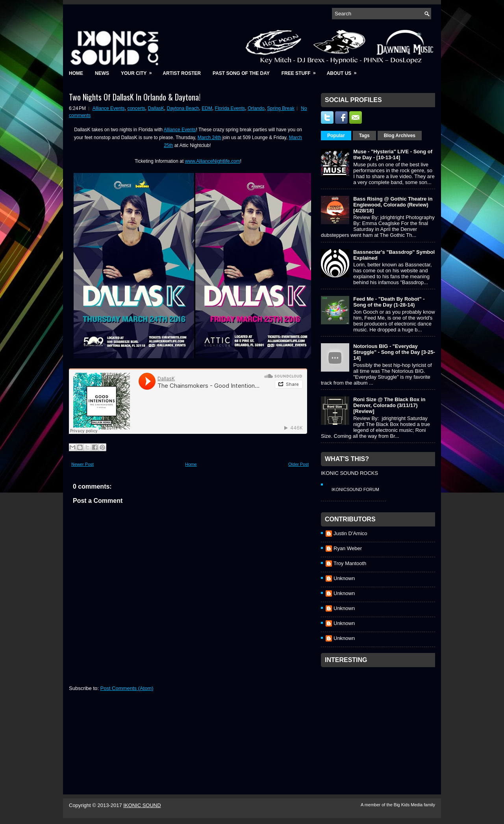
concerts (136, 108)
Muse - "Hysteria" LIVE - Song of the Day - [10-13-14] (393, 154)
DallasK (156, 108)
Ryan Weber (348, 548)
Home (76, 73)
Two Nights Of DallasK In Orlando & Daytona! (135, 97)
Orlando (256, 108)
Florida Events (230, 108)
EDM (207, 108)
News (102, 73)
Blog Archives (400, 136)
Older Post (298, 464)
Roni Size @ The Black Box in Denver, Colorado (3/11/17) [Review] (389, 405)
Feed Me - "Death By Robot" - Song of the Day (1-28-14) (389, 302)
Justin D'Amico (350, 533)
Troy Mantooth (350, 563)
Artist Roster (182, 73)
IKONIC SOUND (142, 805)
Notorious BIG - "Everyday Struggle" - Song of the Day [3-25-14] (394, 352)
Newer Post (82, 464)
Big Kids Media (409, 805)
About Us (344, 71)
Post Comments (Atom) (127, 688)
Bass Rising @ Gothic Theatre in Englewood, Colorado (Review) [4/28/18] (393, 205)
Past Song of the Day (241, 73)
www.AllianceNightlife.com (213, 161)
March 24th (209, 138)
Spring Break (281, 108)
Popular (336, 136)
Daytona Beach (183, 108)
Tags (364, 136)
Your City (139, 71)
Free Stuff (301, 71)
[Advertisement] (380, 720)
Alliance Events (109, 108)
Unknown (344, 578)
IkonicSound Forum (355, 489)
